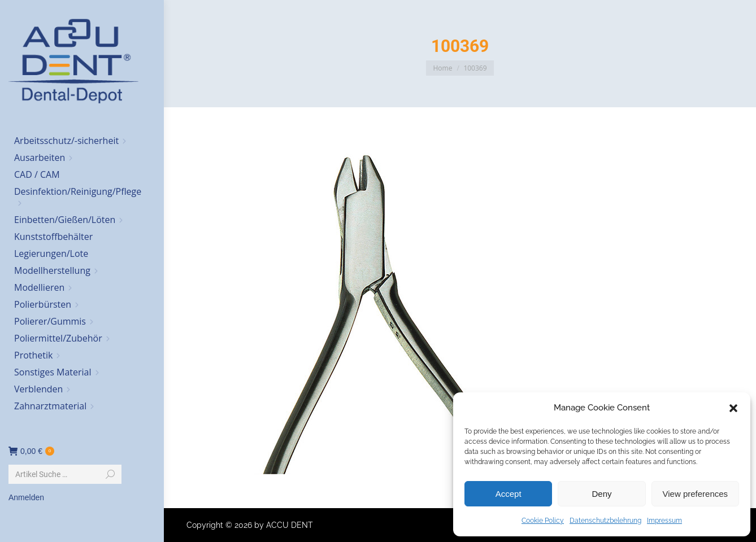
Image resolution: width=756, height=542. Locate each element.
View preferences (696, 494)
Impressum (664, 521)
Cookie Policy (543, 521)
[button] (733, 408)
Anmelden (26, 497)
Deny (601, 494)
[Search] (65, 474)
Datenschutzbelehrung (605, 521)
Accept (509, 494)
